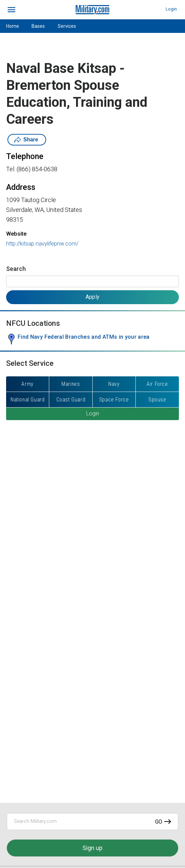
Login (171, 9)
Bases (38, 26)
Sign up (92, 848)
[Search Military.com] (92, 822)
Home (13, 26)
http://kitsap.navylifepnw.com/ (42, 244)
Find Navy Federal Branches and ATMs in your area (84, 337)
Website (16, 234)
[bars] (12, 10)
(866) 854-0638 (37, 169)
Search (16, 269)
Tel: (11, 169)
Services (67, 26)
